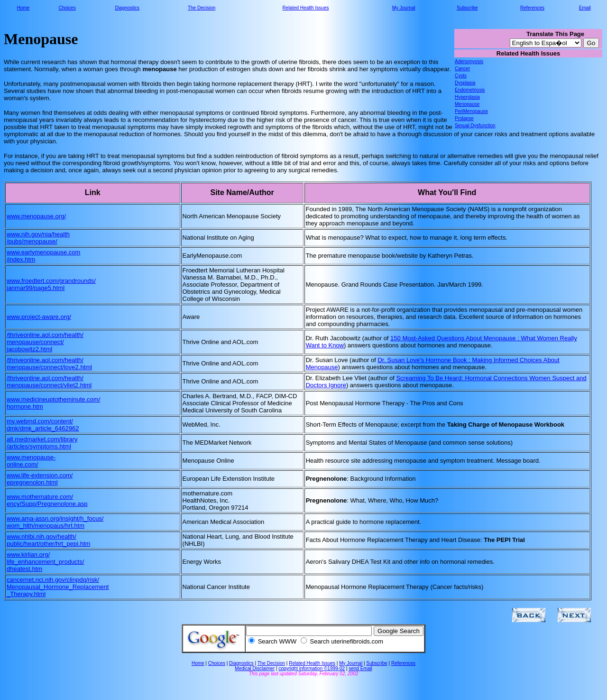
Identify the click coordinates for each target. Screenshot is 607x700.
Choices (67, 8)
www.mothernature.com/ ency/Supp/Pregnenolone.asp (47, 500)
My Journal (404, 8)
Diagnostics (127, 8)
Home (23, 8)
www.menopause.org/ (36, 216)
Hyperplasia (467, 97)
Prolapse (464, 118)
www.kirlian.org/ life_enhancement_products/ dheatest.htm (45, 562)
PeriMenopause (471, 111)
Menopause (467, 104)
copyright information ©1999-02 (312, 668)
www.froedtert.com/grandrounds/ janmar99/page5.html (51, 284)
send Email (360, 668)
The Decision (202, 8)
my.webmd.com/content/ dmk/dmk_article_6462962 (43, 425)
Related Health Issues (306, 8)
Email (585, 8)
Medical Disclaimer (255, 668)
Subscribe (467, 8)
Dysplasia (465, 83)
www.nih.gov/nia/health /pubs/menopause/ (38, 238)
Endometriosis (470, 90)
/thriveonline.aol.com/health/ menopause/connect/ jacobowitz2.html (45, 342)
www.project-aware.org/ (39, 317)
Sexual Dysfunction (475, 126)
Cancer (462, 69)
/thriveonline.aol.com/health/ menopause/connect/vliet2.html (49, 382)
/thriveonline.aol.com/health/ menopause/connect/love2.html (49, 364)
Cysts (461, 76)
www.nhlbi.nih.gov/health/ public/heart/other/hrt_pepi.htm (48, 540)
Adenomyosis (469, 61)
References (532, 8)
